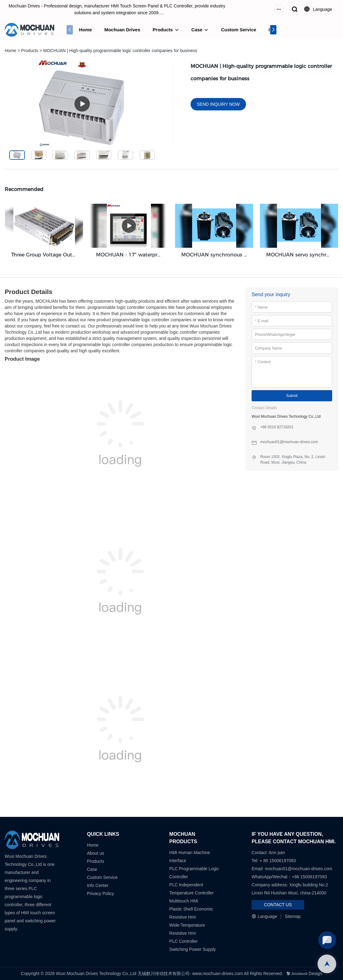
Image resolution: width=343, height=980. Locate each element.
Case (197, 30)
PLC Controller (183, 941)
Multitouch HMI (184, 901)
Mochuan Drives (122, 30)
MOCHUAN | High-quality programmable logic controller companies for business (120, 51)
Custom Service (238, 30)
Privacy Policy (101, 893)
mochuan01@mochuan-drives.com (299, 869)
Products (163, 30)
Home (86, 30)
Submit (292, 396)
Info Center (98, 885)
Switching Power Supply (192, 949)
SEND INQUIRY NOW (218, 104)
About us (96, 853)
